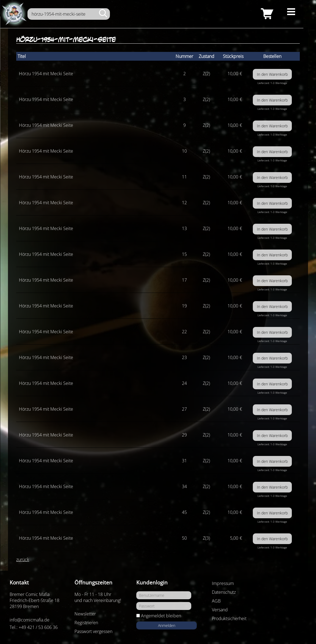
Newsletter (85, 614)
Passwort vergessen (93, 631)
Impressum (223, 583)
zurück (23, 559)
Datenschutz (224, 592)
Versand (220, 610)
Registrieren (86, 623)
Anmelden (167, 625)
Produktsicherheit (229, 618)
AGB (216, 601)
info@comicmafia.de (30, 620)
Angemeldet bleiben (161, 616)
